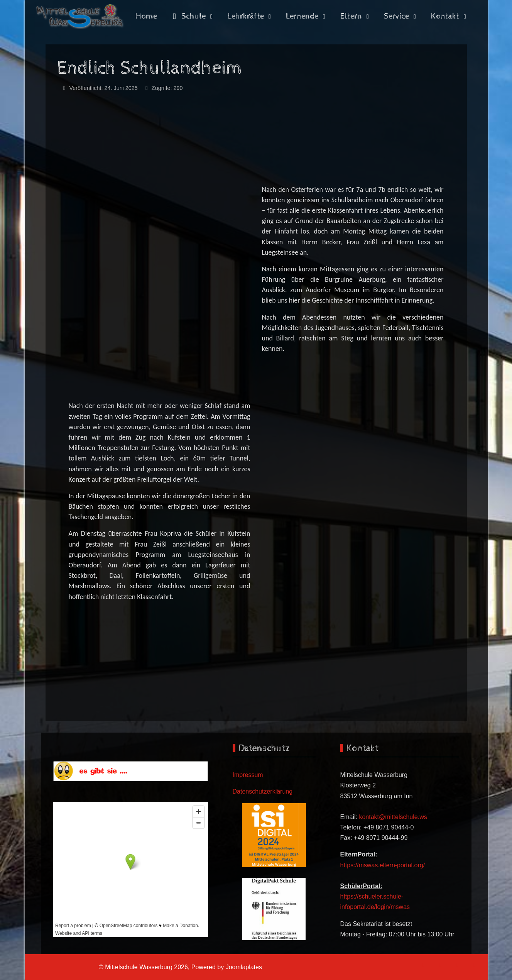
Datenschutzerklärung (263, 791)
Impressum (248, 775)
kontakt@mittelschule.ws (393, 817)
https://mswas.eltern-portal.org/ (383, 865)
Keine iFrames (131, 870)
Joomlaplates (244, 967)
